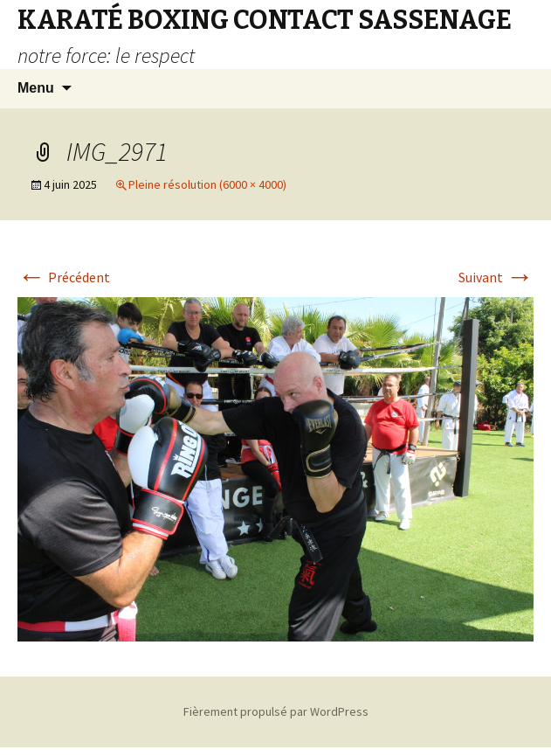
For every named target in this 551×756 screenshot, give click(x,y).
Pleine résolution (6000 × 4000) (207, 184)
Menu (36, 88)
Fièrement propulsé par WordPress (276, 711)
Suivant (496, 277)
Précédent (64, 277)
